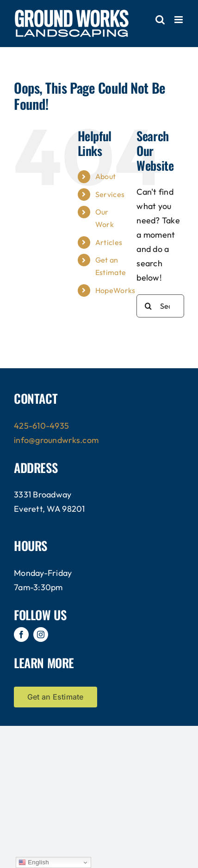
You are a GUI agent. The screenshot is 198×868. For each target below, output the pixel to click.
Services (110, 194)
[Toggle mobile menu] (179, 20)
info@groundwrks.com (56, 440)
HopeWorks (115, 290)
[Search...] (160, 306)
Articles (109, 242)
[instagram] (41, 635)
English (34, 862)
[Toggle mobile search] (160, 20)
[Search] (148, 306)
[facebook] (21, 635)
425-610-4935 (41, 426)
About (105, 176)
